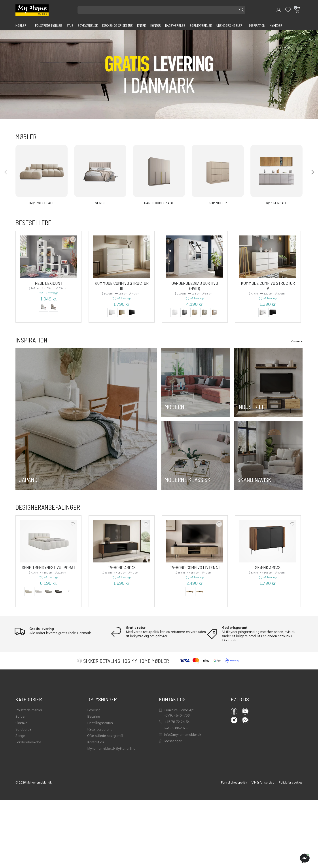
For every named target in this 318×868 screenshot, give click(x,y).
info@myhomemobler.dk (180, 735)
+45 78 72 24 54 (174, 722)
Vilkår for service (263, 782)
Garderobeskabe (28, 742)
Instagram (234, 720)
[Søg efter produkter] (161, 10)
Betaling (94, 716)
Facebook (234, 711)
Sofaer (21, 716)
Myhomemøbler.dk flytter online (111, 749)
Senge (20, 736)
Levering (94, 710)
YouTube (245, 711)
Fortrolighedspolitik (234, 782)
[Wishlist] (288, 10)
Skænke (21, 723)
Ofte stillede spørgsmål (105, 736)
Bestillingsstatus (100, 723)
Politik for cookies (291, 782)
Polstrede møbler (29, 710)
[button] (279, 10)
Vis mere (297, 341)
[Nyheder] (276, 25)
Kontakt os (96, 742)
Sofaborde (24, 729)
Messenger (170, 741)
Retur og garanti (100, 729)
